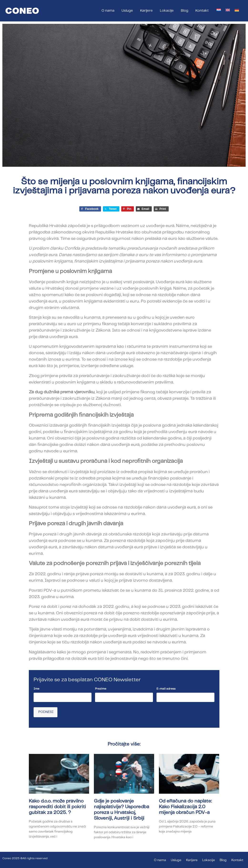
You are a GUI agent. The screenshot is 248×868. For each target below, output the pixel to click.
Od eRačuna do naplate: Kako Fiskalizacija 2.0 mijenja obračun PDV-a (185, 806)
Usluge (127, 11)
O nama (108, 11)
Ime (36, 689)
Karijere (146, 11)
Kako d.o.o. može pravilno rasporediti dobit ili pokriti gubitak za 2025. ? (57, 806)
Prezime (101, 689)
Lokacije (167, 11)
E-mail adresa (166, 689)
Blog (185, 11)
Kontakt (202, 11)
